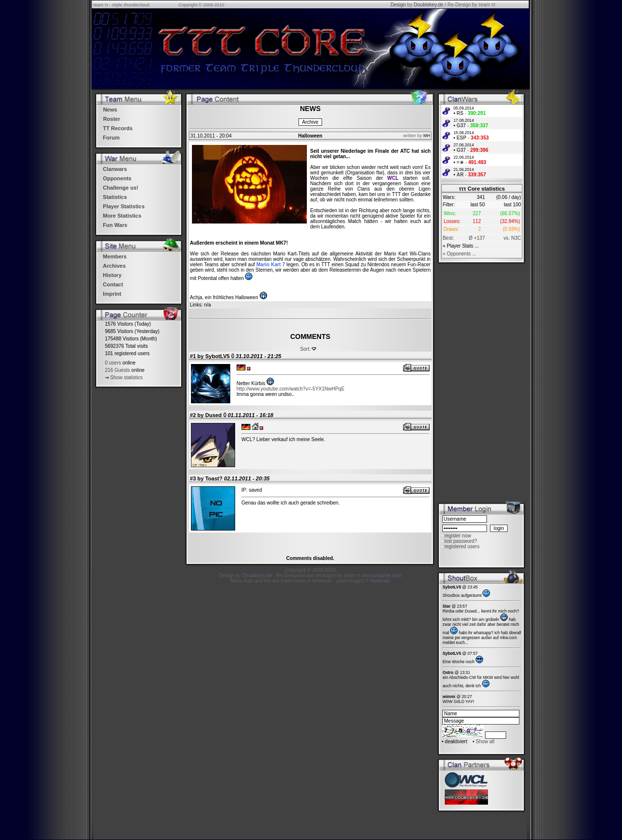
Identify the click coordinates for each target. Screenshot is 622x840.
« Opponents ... (460, 254)
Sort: (305, 349)
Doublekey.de (429, 5)
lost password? (461, 541)
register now (458, 536)
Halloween (310, 136)
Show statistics (126, 378)
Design (398, 5)
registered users (462, 546)
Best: (448, 238)
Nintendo (380, 581)
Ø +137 (477, 238)
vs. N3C (513, 238)
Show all (485, 742)
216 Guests (118, 370)
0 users (113, 363)
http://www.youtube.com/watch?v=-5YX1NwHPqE (291, 389)
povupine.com (386, 575)
